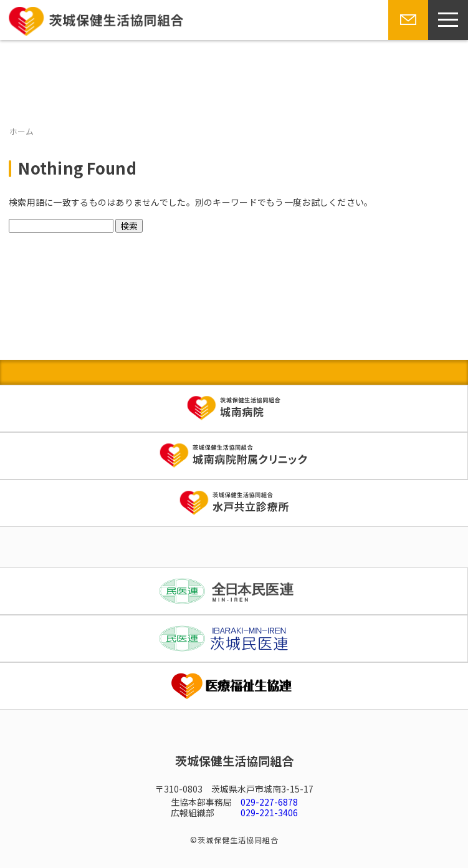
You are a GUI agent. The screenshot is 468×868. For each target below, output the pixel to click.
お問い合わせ (407, 39)
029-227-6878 (269, 802)
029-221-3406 (269, 813)
